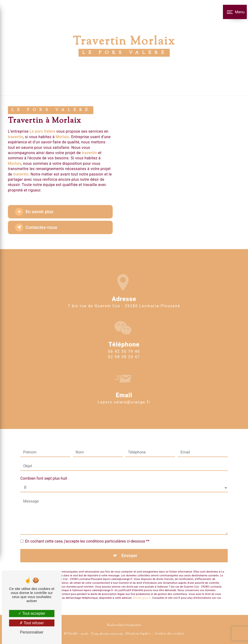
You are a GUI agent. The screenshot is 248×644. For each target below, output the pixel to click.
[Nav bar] (235, 12)
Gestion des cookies (169, 634)
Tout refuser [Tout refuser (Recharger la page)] (32, 623)
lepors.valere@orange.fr (124, 394)
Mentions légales (138, 634)
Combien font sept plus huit (44, 470)
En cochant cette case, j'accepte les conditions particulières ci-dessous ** (87, 533)
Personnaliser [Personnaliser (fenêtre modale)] (32, 632)
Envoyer (129, 547)
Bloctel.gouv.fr (142, 590)
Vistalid (72, 634)
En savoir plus (35, 212)
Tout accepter (32, 613)
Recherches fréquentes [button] (124, 625)
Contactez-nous (37, 227)
